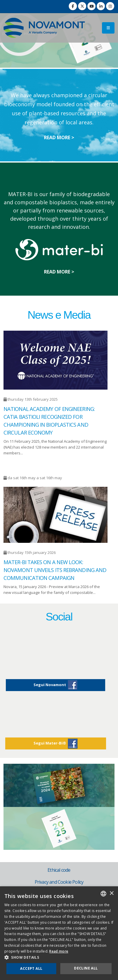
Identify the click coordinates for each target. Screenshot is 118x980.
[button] (59, 958)
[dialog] (59, 933)
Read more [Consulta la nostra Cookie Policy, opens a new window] (59, 951)
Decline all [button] (86, 968)
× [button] (111, 893)
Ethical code (59, 870)
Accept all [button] (31, 968)
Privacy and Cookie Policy (59, 882)
